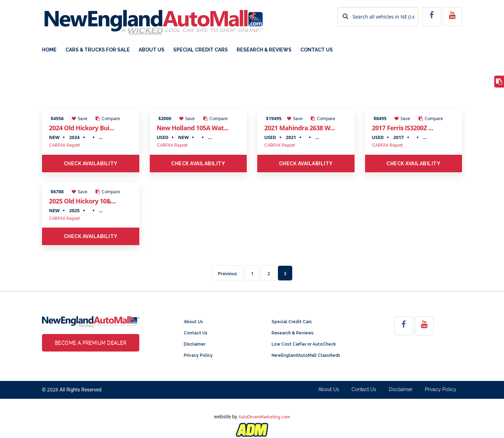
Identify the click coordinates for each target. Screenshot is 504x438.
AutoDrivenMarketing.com (264, 417)
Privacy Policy (198, 355)
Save (80, 119)
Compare (108, 119)
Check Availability (91, 164)
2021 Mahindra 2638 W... (300, 128)
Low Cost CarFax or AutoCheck (304, 344)
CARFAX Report (64, 145)
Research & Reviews (264, 50)
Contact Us (317, 50)
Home (49, 50)
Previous (227, 273)
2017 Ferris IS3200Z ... (403, 128)
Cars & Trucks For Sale (98, 50)
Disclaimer (195, 344)
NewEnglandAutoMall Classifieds (306, 355)
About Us (152, 50)
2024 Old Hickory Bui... (82, 128)
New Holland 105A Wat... (193, 128)
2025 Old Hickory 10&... (82, 201)
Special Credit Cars (201, 50)
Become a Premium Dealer (91, 343)
